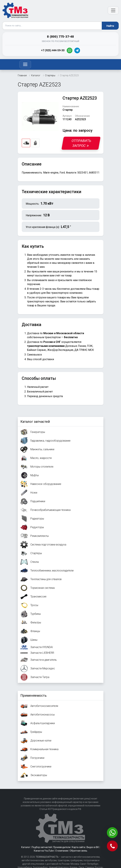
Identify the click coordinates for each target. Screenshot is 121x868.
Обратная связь (79, 851)
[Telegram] (77, 50)
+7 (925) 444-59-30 (53, 50)
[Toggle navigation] (25, 64)
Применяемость (34, 695)
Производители (62, 847)
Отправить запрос (81, 143)
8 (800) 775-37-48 (60, 37)
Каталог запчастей (35, 422)
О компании (62, 851)
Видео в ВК (93, 847)
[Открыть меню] (113, 10)
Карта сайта (79, 847)
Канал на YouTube (44, 851)
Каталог (26, 847)
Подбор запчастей (42, 847)
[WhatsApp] (70, 50)
